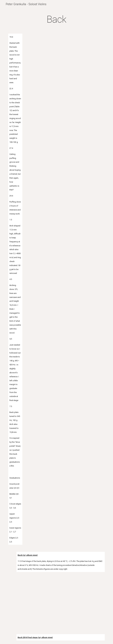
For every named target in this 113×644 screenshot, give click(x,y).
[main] (56, 19)
